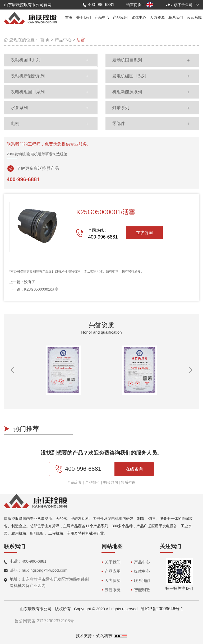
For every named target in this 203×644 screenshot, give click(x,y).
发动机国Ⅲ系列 (127, 60)
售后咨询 (128, 482)
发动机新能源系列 (28, 76)
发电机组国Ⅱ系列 (129, 76)
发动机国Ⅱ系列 (26, 60)
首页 (69, 17)
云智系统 (194, 17)
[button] (12, 370)
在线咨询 (144, 233)
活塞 (81, 40)
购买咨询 (110, 482)
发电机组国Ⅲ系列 (28, 92)
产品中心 (102, 17)
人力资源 (157, 17)
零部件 (119, 123)
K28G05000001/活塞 (41, 289)
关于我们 (84, 17)
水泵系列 (19, 108)
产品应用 (120, 17)
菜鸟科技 (104, 636)
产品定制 (75, 482)
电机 (15, 123)
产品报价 (93, 482)
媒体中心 (139, 17)
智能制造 (142, 590)
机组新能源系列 (127, 92)
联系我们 (176, 17)
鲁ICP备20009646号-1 (162, 609)
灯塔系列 (121, 108)
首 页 (45, 40)
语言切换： (136, 5)
